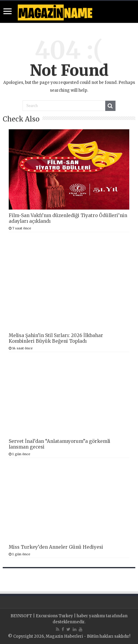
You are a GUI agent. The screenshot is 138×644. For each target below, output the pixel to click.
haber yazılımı (91, 616)
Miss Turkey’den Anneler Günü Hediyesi (56, 547)
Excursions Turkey (54, 616)
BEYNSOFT (21, 616)
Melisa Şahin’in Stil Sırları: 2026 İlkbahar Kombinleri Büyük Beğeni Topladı (56, 338)
